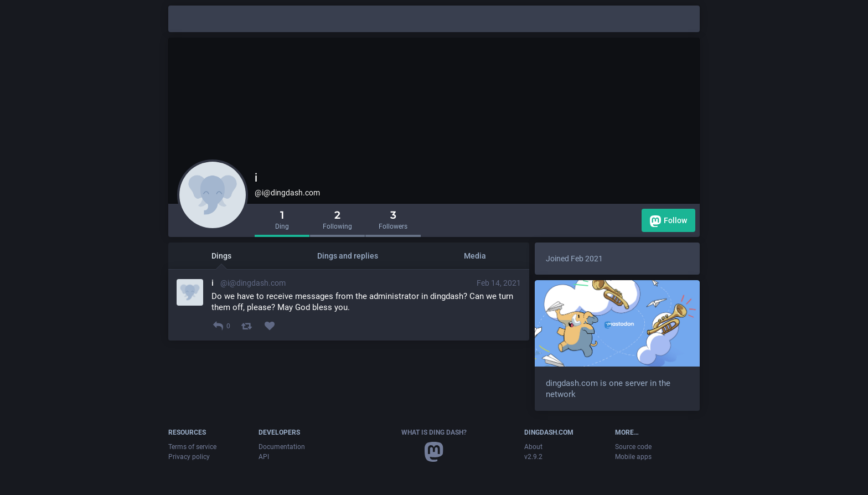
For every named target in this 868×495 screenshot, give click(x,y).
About (533, 447)
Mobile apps (633, 457)
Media (475, 256)
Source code (633, 447)
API (264, 457)
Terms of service (192, 447)
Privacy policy (189, 457)
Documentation (282, 447)
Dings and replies (348, 256)
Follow (668, 221)
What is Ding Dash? (434, 432)
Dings (221, 256)
